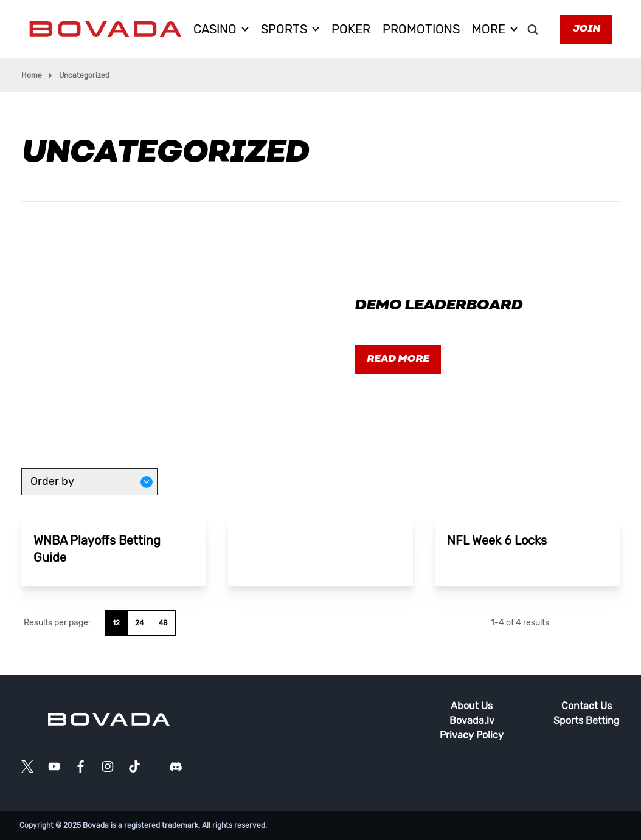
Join (586, 29)
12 (116, 623)
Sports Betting (587, 721)
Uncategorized (84, 75)
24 (139, 623)
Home (32, 75)
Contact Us (587, 706)
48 (163, 623)
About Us (472, 706)
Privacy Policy (472, 735)
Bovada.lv (472, 721)
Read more (398, 359)
